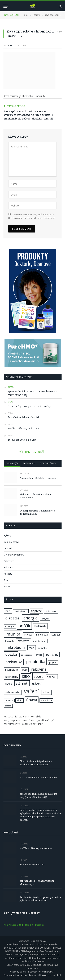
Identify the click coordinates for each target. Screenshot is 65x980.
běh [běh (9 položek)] (8, 611)
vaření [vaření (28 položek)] (31, 691)
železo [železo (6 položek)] (8, 706)
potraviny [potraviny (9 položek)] (52, 655)
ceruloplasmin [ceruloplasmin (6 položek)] (21, 611)
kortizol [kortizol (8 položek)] (56, 635)
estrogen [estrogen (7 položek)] (10, 627)
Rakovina (9, 567)
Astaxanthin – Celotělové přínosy (38, 478)
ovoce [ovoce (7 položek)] (39, 655)
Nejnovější (12, 463)
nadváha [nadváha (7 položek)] (42, 648)
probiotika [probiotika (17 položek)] (36, 662)
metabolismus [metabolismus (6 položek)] (40, 641)
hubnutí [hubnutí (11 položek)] (40, 626)
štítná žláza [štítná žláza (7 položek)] (46, 700)
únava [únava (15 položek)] (32, 700)
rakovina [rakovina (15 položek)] (39, 669)
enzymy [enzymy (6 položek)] (45, 619)
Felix (10, 402)
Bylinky (7, 535)
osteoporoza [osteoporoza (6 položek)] (27, 655)
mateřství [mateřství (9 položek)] (23, 641)
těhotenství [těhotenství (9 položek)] (13, 692)
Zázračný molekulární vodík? (23, 417)
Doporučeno (48, 463)
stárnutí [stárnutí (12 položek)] (22, 683)
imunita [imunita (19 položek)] (13, 634)
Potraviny (9, 561)
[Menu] (6, 6)
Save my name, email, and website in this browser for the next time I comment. (32, 216)
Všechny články (18, 972)
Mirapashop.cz (28, 975)
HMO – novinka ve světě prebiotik (38, 778)
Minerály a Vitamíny (14, 555)
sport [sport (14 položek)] (38, 676)
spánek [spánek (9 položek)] (52, 677)
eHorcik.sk (56, 975)
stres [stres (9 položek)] (9, 684)
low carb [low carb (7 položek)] (9, 641)
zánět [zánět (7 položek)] (19, 700)
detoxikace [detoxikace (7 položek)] (51, 611)
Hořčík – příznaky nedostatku (24, 428)
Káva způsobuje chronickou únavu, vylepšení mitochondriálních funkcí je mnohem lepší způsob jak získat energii (28, 115)
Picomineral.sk (11, 975)
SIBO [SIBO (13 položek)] (26, 676)
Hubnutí (8, 548)
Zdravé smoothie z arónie (22, 440)
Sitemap (32, 972)
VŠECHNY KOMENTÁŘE (33, 452)
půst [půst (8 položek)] (25, 670)
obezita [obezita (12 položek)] (11, 654)
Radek (9, 45)
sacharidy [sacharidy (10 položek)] (12, 677)
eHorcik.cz (43, 975)
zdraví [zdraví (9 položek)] (46, 692)
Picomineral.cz (46, 972)
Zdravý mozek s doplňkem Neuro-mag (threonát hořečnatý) (39, 795)
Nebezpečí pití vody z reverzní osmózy (29, 406)
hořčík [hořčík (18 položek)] (24, 626)
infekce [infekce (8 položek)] (28, 635)
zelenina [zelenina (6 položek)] (9, 700)
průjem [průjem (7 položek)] (53, 662)
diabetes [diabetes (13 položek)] (12, 618)
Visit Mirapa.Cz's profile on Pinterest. (24, 925)
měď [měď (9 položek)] (32, 648)
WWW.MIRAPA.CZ (14, 951)
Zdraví (7, 586)
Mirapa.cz (36, 965)
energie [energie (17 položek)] (31, 618)
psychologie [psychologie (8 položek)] (12, 670)
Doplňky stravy (12, 542)
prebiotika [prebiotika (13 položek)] (14, 662)
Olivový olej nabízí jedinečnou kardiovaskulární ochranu (36, 763)
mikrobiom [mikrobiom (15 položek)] (15, 647)
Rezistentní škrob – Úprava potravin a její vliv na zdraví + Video (40, 899)
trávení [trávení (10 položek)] (37, 683)
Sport (6, 580)
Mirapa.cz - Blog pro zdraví (33, 941)
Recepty (8, 574)
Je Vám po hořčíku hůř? (33, 865)
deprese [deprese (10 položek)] (36, 611)
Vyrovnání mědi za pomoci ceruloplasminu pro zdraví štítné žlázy (34, 393)
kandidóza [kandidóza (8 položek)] (42, 635)
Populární (29, 463)
